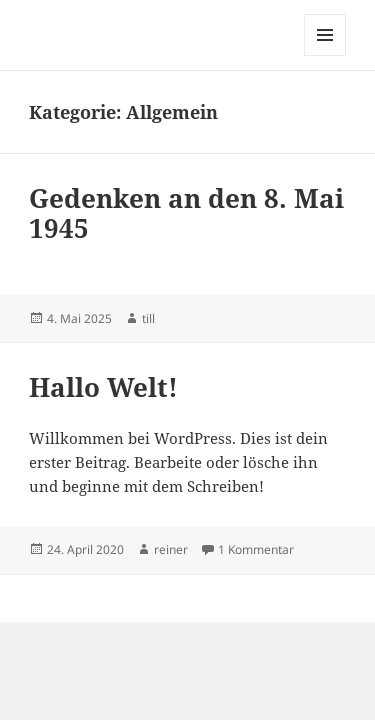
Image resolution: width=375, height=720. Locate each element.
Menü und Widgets (325, 55)
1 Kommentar (256, 549)
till (148, 318)
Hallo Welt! (103, 387)
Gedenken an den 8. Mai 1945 (186, 213)
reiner (171, 549)
